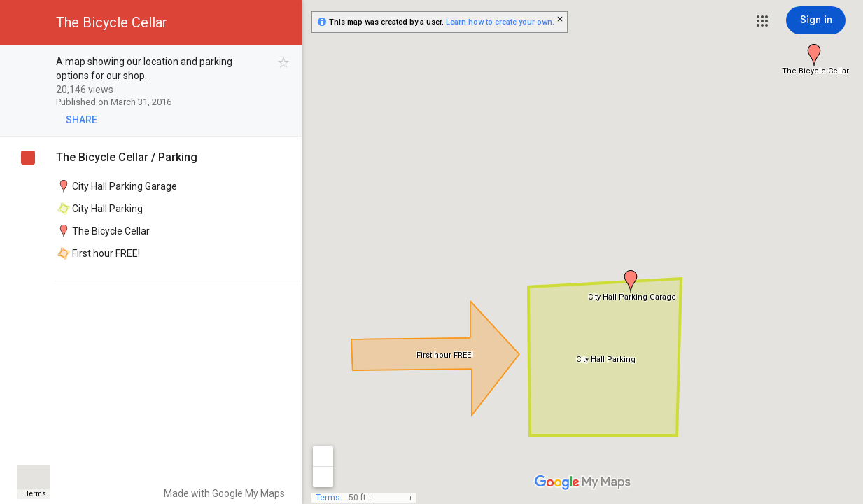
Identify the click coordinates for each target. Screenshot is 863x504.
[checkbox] (284, 63)
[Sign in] (816, 20)
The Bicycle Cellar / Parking (127, 157)
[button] (762, 21)
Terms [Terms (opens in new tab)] (36, 494)
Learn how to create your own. (500, 22)
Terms (328, 498)
